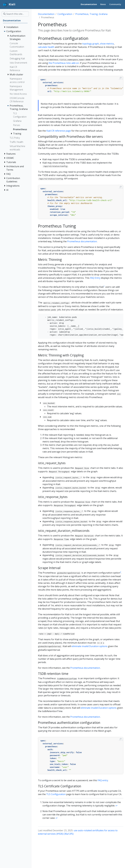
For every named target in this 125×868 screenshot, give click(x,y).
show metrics (107, 44)
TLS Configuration (56, 794)
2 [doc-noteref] (121, 572)
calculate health (46, 47)
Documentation (46, 14)
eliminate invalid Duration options (89, 646)
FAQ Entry (95, 278)
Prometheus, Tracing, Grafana (91, 14)
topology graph (91, 44)
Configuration (65, 14)
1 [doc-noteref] (104, 286)
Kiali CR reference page (59, 131)
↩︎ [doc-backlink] (116, 806)
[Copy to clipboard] (121, 78)
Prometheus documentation (82, 241)
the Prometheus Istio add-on (64, 63)
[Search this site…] (15, 14)
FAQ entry (103, 780)
